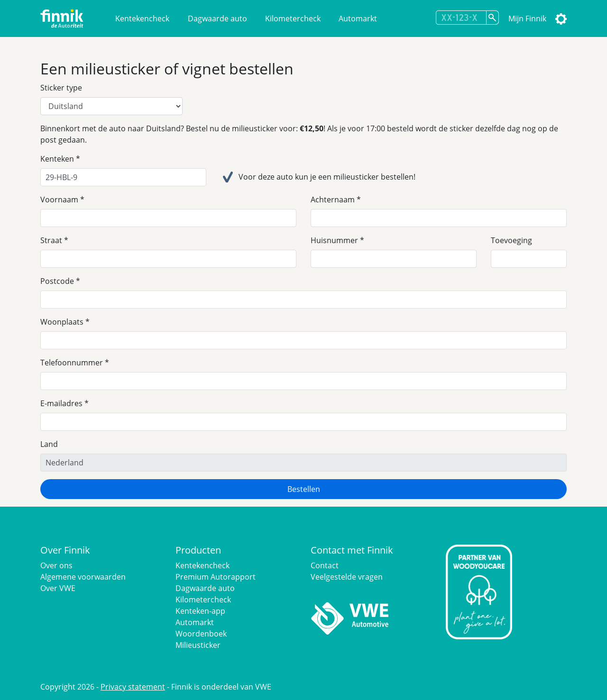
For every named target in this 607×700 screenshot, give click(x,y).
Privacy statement (133, 687)
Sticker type (61, 88)
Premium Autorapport (216, 577)
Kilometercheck (293, 18)
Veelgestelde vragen (347, 577)
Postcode (57, 281)
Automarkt (358, 18)
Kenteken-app (200, 611)
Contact (325, 565)
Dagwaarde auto (217, 18)
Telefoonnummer (72, 363)
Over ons (56, 565)
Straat (51, 240)
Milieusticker (198, 645)
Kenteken (57, 159)
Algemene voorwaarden (83, 577)
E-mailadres (61, 403)
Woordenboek (201, 634)
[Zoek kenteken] (493, 18)
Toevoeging (511, 240)
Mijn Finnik (527, 18)
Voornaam (59, 200)
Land (49, 444)
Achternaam (333, 200)
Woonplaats (62, 322)
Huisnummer (334, 240)
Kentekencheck (142, 18)
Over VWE (58, 588)
